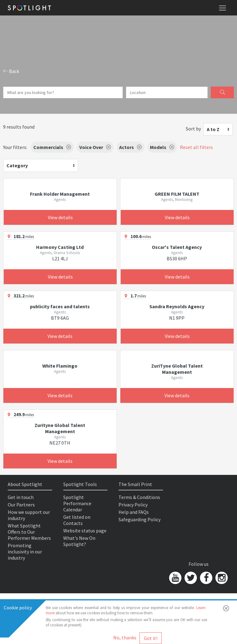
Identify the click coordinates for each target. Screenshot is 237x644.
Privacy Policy (133, 505)
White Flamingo (60, 366)
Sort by (193, 129)
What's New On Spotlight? (79, 541)
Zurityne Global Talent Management (60, 428)
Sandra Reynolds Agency (177, 306)
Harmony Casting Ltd (60, 247)
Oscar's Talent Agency (177, 247)
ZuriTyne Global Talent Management (177, 369)
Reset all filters (196, 147)
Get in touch (21, 497)
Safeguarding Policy (139, 519)
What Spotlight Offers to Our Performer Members (29, 532)
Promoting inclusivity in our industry (25, 552)
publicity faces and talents (60, 306)
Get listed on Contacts (77, 520)
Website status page (85, 531)
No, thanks (125, 638)
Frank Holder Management (60, 194)
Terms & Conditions (139, 497)
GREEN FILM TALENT (177, 194)
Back (11, 71)
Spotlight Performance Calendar (77, 503)
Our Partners (21, 505)
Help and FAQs (134, 512)
